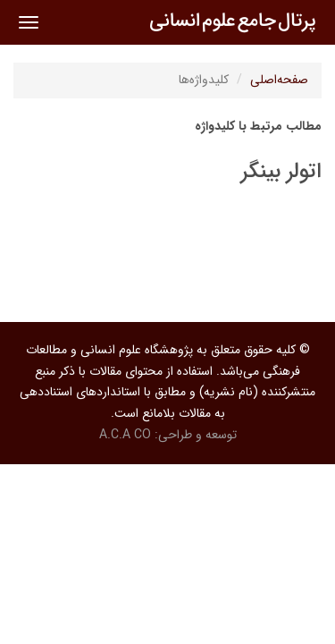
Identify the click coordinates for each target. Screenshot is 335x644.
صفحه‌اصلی (279, 80)
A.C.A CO (125, 435)
